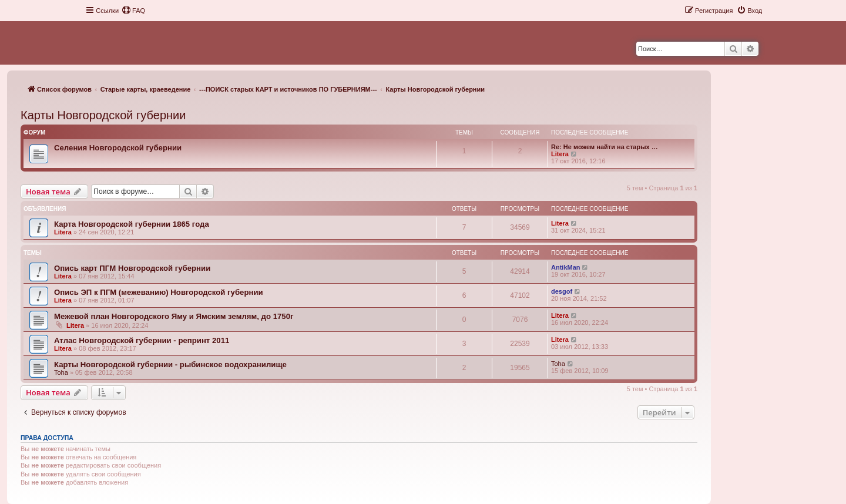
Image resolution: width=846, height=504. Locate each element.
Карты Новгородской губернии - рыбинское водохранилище (170, 364)
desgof (562, 291)
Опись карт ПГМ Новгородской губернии (132, 268)
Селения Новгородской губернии (118, 148)
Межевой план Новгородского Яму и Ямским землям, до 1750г (174, 316)
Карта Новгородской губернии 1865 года (132, 224)
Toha (61, 372)
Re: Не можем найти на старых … (605, 147)
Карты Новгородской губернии (103, 115)
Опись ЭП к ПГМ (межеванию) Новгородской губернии (159, 292)
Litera (560, 154)
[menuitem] (133, 11)
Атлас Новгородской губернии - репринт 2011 (142, 340)
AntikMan (566, 267)
